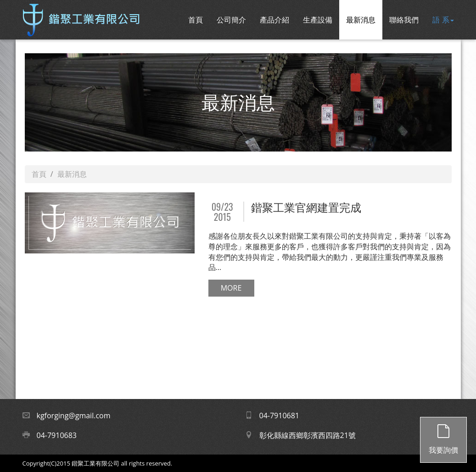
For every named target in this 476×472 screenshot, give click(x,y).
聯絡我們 (404, 20)
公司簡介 (231, 20)
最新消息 (361, 20)
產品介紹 (274, 20)
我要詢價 (443, 436)
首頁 (196, 20)
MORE (231, 288)
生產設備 (318, 20)
